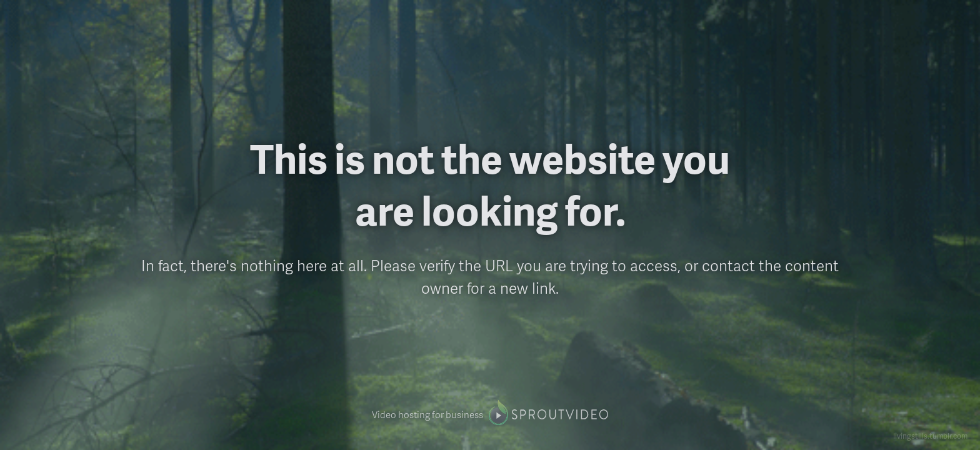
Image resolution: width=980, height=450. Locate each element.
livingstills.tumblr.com (930, 436)
